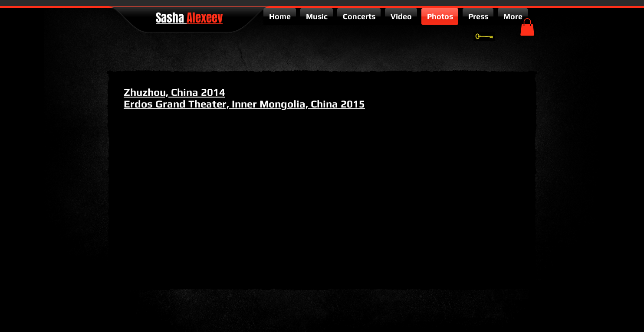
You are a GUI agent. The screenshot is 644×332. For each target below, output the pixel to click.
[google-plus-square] (498, 295)
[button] (527, 27)
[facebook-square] (524, 295)
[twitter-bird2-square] (511, 295)
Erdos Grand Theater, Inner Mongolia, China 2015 (244, 104)
